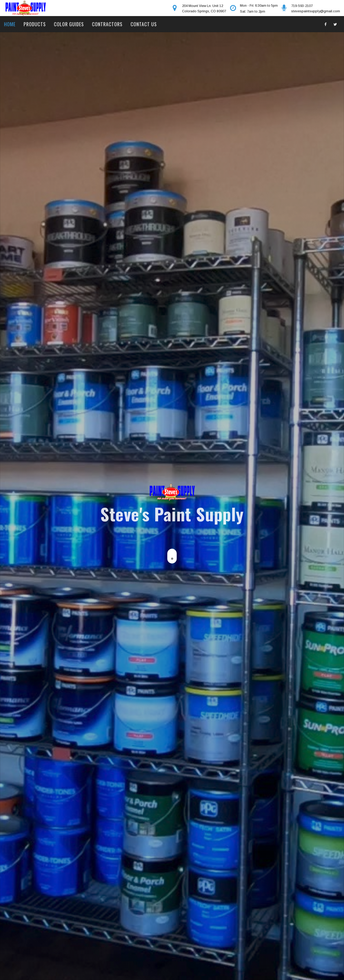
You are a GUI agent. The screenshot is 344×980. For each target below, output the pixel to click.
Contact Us (144, 24)
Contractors (107, 24)
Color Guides (69, 24)
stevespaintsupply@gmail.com (316, 11)
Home (10, 24)
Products (35, 24)
